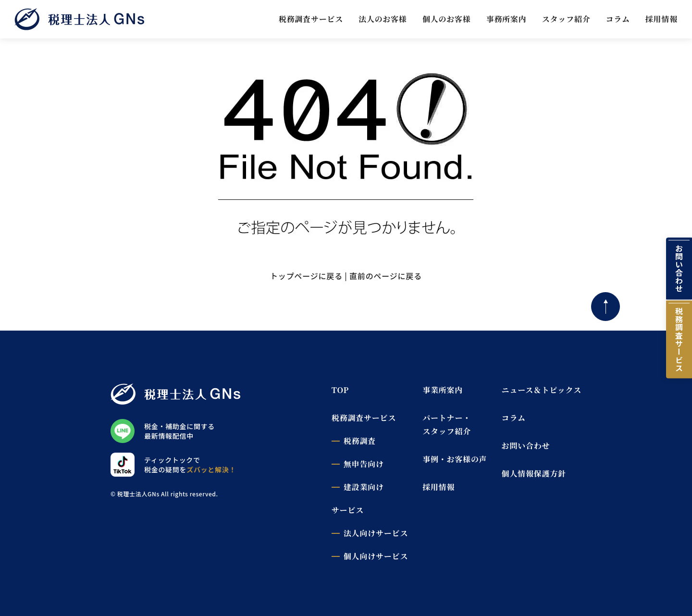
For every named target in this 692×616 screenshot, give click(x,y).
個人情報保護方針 (534, 474)
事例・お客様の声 (455, 459)
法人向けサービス (376, 533)
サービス (348, 510)
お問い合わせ (679, 268)
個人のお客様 (447, 19)
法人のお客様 (383, 19)
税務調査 (360, 441)
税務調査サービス (311, 19)
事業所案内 (443, 390)
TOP (340, 390)
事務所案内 (507, 19)
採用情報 (661, 19)
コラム (618, 19)
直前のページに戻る (386, 276)
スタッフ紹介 (566, 19)
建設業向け (364, 487)
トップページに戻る (306, 276)
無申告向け (364, 464)
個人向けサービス (376, 556)
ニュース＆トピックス (542, 390)
